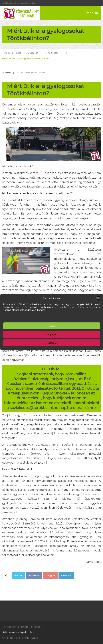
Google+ (50, 576)
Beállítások (51, 343)
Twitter (19, 576)
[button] (98, 298)
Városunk (40, 72)
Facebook (34, 576)
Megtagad (51, 334)
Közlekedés (27, 72)
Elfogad (52, 326)
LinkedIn (66, 576)
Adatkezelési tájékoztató (19, 632)
